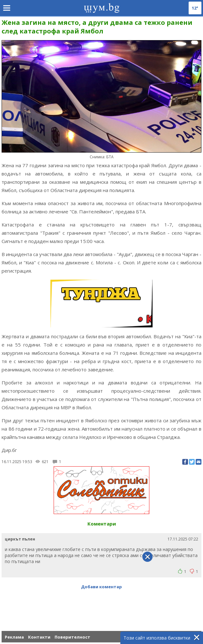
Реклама (14, 637)
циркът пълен (20, 539)
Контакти (39, 637)
